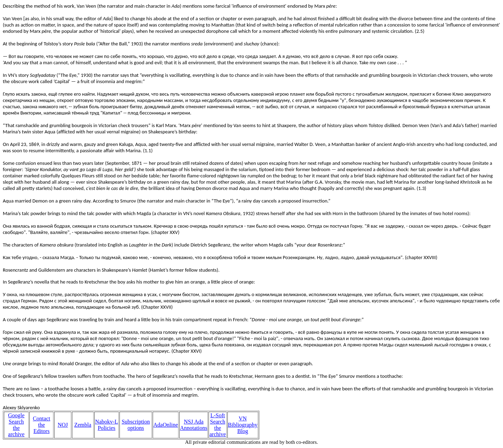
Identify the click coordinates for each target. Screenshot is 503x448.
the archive (16, 431)
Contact (42, 418)
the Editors (42, 428)
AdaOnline (166, 425)
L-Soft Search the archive (217, 425)
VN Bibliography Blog (243, 425)
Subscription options (136, 425)
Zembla (83, 425)
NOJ (63, 425)
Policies (107, 428)
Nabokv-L (107, 422)
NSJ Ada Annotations (194, 425)
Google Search (16, 418)
